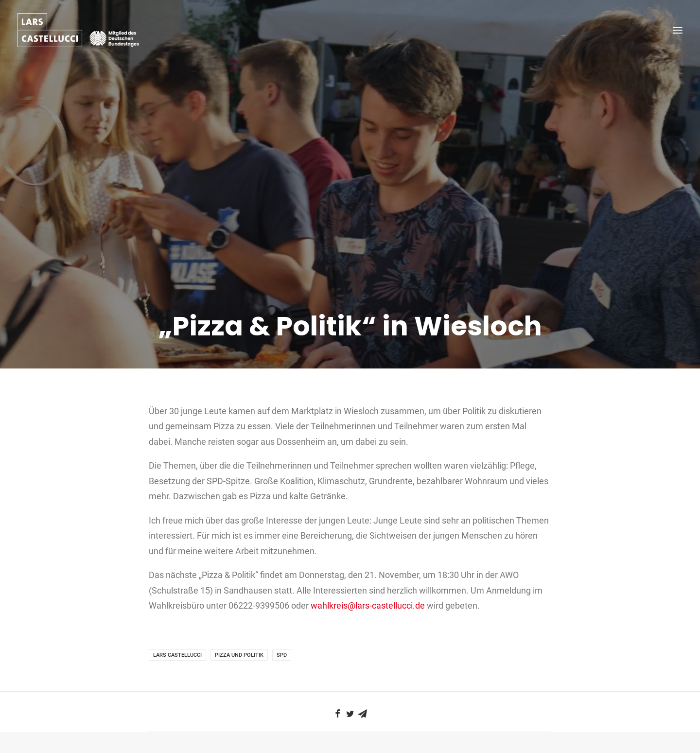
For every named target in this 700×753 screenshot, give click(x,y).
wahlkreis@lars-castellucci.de (368, 581)
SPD (282, 630)
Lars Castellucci (177, 630)
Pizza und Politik (239, 630)
